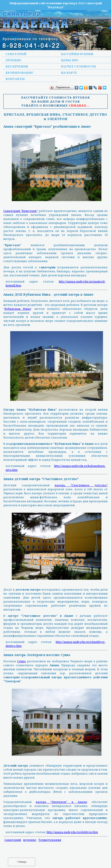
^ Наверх (22, 862)
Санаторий (16, 54)
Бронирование (19, 73)
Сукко (21, 661)
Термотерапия (50, 840)
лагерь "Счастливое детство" (81, 485)
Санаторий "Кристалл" (20, 211)
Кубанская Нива (18, 309)
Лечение (13, 60)
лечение (30, 840)
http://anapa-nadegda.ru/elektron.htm (72, 832)
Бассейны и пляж (77, 54)
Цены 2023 (69, 60)
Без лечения (17, 66)
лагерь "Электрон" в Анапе (62, 802)
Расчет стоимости (78, 66)
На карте (69, 73)
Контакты (15, 79)
